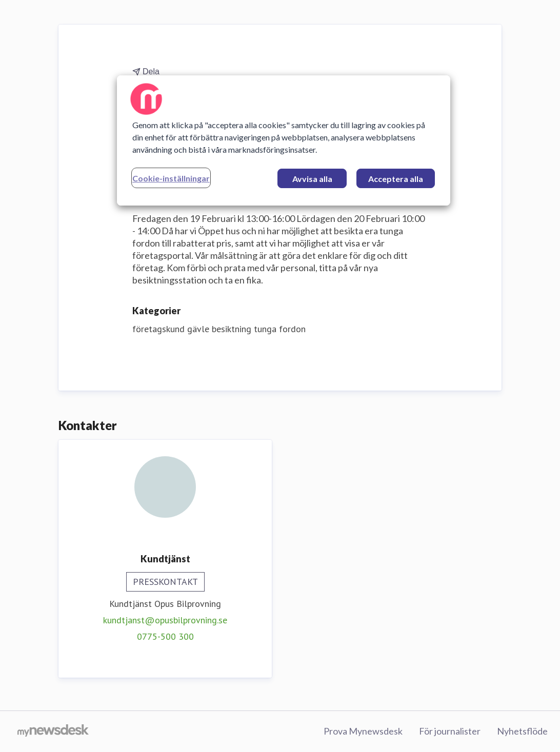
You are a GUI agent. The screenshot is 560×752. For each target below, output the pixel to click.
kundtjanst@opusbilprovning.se (165, 620)
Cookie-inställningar (171, 178)
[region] (284, 140)
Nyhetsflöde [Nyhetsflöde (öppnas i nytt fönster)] (522, 731)
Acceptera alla (396, 179)
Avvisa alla (312, 179)
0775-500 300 (165, 636)
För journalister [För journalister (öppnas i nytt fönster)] (450, 731)
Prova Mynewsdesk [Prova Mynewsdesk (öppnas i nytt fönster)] (363, 731)
